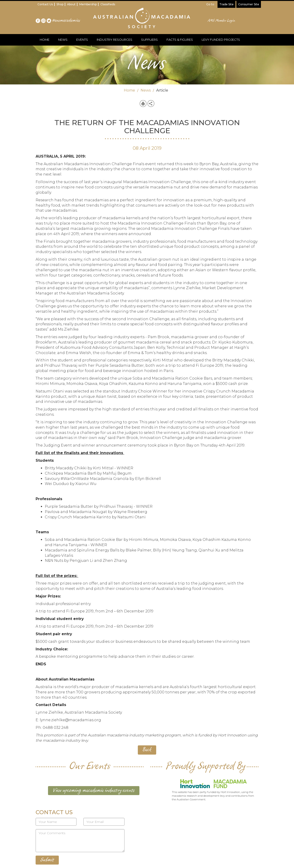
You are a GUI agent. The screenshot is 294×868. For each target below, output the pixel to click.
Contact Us (45, 4)
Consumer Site (249, 4)
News (146, 90)
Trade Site (226, 4)
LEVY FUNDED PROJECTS (221, 40)
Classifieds (108, 4)
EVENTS (82, 40)
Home (129, 90)
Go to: (211, 4)
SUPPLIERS (149, 40)
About (71, 4)
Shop (60, 4)
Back (147, 750)
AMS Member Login (222, 21)
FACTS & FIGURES (180, 40)
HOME (45, 40)
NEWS (63, 40)
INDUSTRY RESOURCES (114, 40)
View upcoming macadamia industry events (94, 790)
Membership (88, 4)
